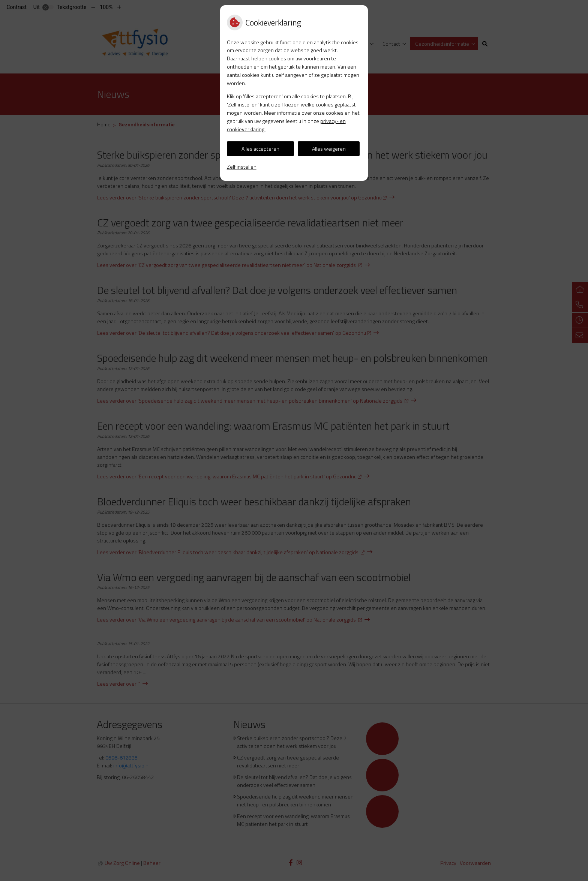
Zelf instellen (242, 167)
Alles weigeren (329, 149)
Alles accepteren (260, 149)
